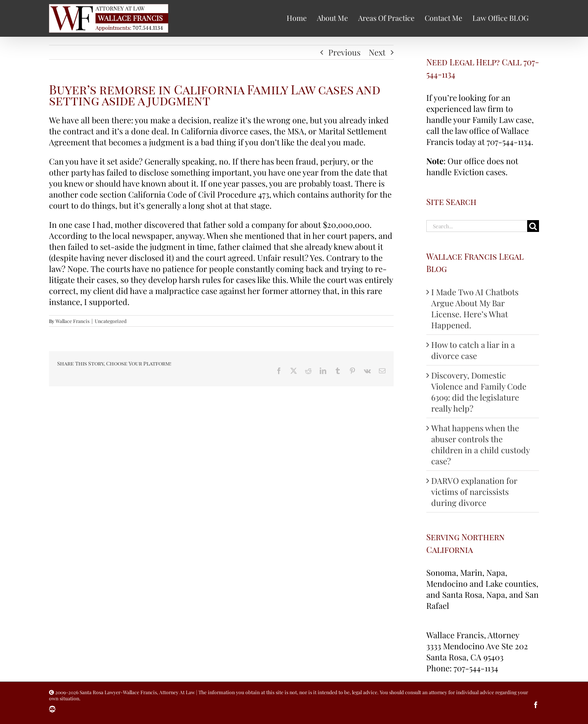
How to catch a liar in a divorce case (473, 350)
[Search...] (477, 226)
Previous (344, 52)
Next (377, 52)
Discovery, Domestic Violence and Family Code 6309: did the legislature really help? (479, 392)
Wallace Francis (72, 321)
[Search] (533, 226)
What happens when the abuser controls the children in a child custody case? (480, 444)
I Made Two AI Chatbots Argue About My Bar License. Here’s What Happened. (475, 308)
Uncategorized (111, 321)
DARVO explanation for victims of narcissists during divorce (474, 491)
